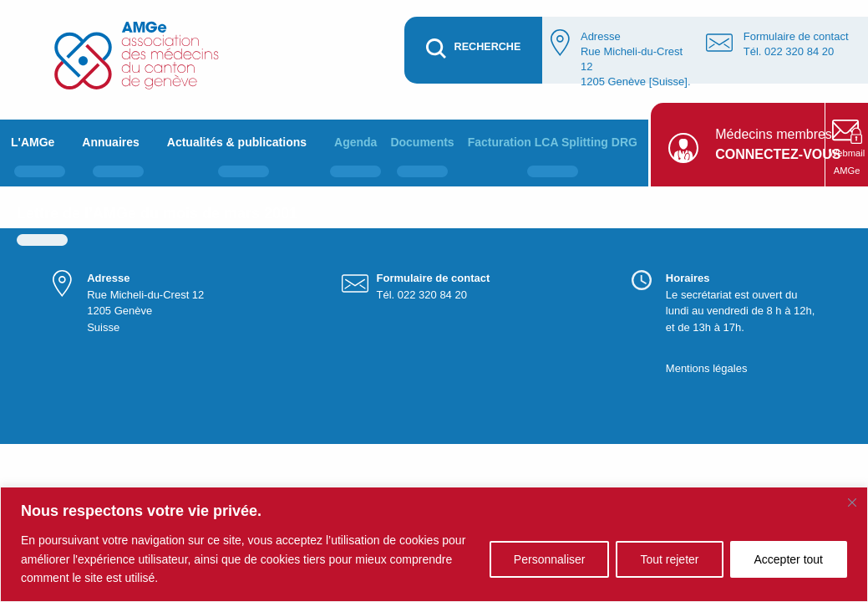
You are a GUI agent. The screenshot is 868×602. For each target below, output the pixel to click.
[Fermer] (852, 503)
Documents (422, 142)
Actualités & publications (237, 142)
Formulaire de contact (796, 36)
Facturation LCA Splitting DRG (553, 142)
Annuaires (110, 142)
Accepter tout (789, 559)
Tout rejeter (669, 559)
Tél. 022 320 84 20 (789, 51)
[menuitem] (40, 153)
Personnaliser (550, 559)
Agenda (355, 142)
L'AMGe (33, 142)
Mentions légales (707, 368)
